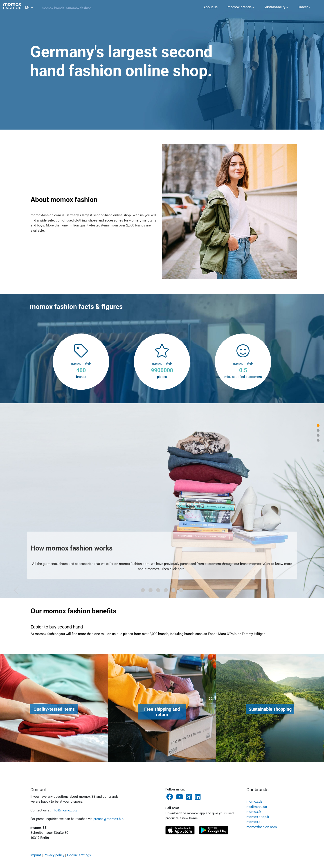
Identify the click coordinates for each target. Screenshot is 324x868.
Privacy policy (54, 855)
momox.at (254, 822)
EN (28, 7)
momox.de (254, 802)
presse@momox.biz (108, 819)
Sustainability (275, 7)
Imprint (36, 855)
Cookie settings (79, 855)
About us (210, 7)
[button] (16, 501)
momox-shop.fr (258, 817)
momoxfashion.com (262, 827)
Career (303, 7)
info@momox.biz (64, 810)
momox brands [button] (240, 7)
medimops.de (257, 807)
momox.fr (254, 812)
